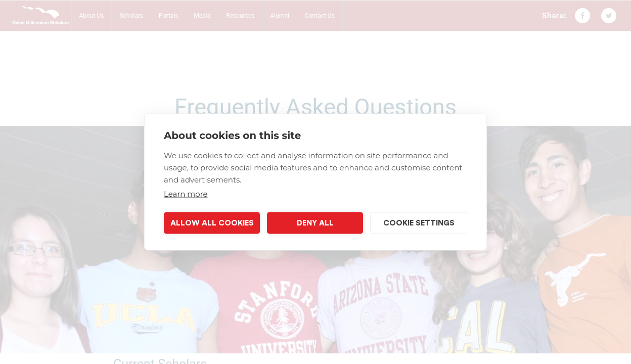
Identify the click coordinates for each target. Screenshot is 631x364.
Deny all (315, 223)
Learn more (186, 194)
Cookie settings (419, 223)
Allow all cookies (212, 223)
